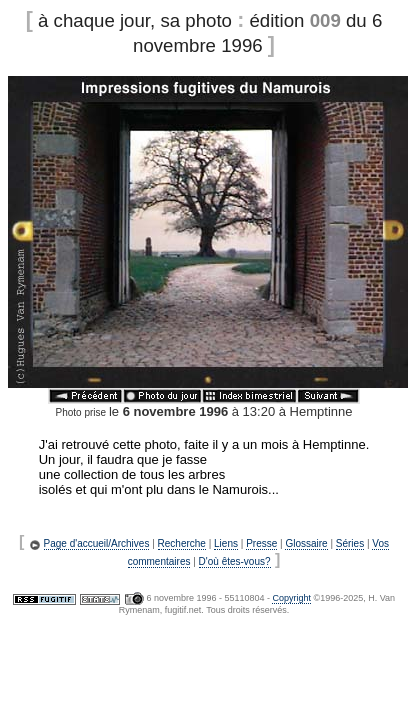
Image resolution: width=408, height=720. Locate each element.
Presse (261, 543)
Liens (226, 543)
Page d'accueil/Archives (97, 543)
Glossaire (306, 543)
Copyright (291, 598)
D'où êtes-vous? (235, 561)
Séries (350, 543)
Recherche (182, 543)
